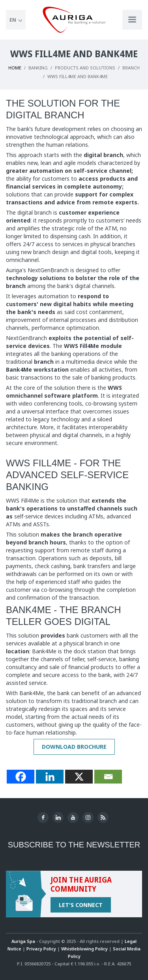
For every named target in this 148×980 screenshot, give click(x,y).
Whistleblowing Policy (84, 949)
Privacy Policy (41, 949)
